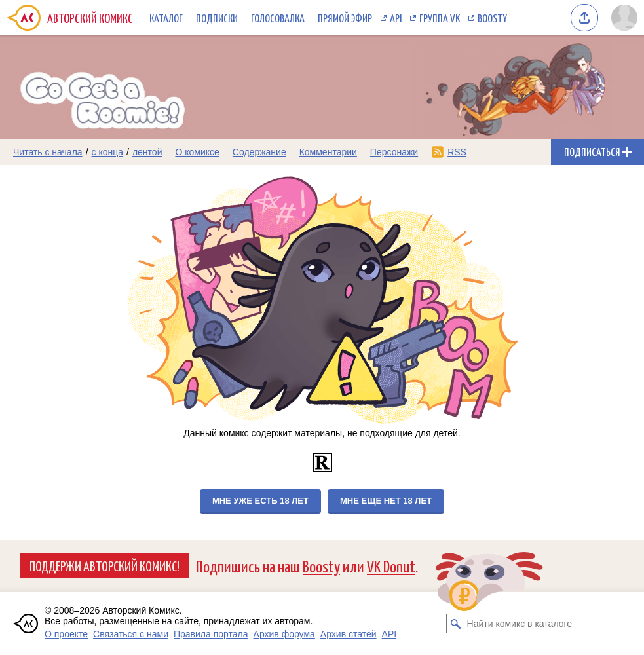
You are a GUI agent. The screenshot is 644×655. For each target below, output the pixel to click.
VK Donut (391, 566)
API (396, 18)
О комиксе (197, 152)
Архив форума (284, 634)
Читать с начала (48, 152)
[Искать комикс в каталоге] (456, 624)
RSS (457, 152)
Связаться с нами (131, 634)
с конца (108, 152)
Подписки (217, 18)
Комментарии (328, 152)
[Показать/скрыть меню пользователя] (624, 18)
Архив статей (349, 634)
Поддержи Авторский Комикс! (104, 565)
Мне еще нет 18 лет (386, 501)
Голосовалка (278, 18)
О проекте (66, 634)
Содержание (259, 152)
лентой (147, 152)
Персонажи (394, 152)
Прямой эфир (345, 18)
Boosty (492, 18)
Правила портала (211, 634)
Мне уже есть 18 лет (260, 501)
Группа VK (440, 18)
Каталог (166, 18)
